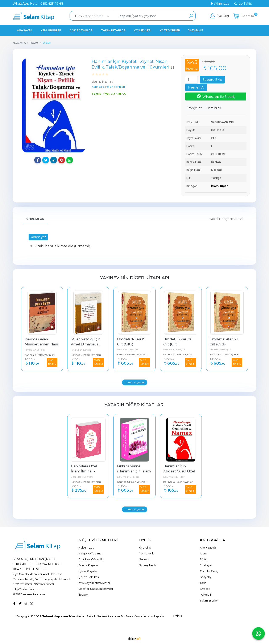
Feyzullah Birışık (35, 350)
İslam (215, 186)
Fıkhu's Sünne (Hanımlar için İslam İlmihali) (134, 471)
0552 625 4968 (22, 584)
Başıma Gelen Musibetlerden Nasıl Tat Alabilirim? (42, 344)
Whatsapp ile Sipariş (216, 96)
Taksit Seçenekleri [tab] (226, 219)
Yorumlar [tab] (35, 219)
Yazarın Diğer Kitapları (135, 405)
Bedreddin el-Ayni (128, 349)
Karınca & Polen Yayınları (40, 355)
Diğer (224, 186)
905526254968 (44, 584)
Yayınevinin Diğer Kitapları (135, 278)
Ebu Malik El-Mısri (82, 477)
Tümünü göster (135, 382)
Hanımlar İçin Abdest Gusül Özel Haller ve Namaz (179, 471)
